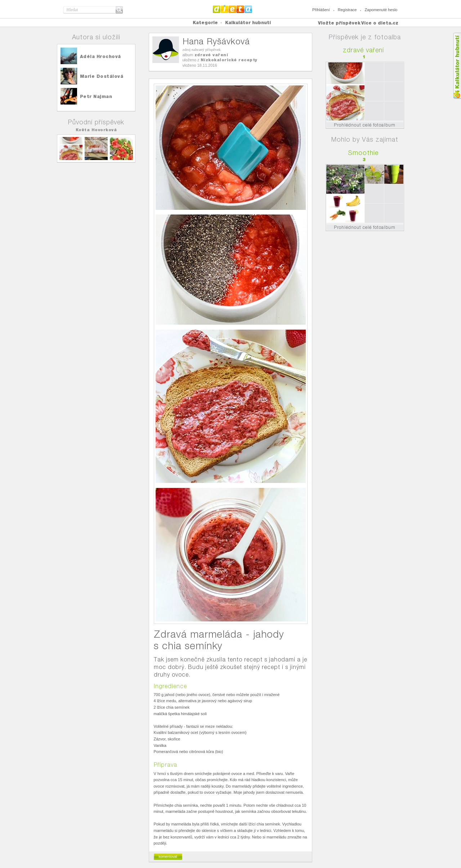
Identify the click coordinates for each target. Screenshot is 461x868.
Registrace (347, 10)
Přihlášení (321, 10)
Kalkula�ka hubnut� (457, 66)
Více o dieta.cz (380, 23)
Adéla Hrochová (100, 56)
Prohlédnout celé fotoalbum (365, 125)
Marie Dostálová (102, 76)
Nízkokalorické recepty (229, 60)
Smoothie (363, 153)
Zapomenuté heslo (381, 10)
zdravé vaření (211, 55)
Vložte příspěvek (339, 23)
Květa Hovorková (96, 130)
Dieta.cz (232, 9)
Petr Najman (96, 96)
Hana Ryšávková (216, 41)
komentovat (168, 857)
